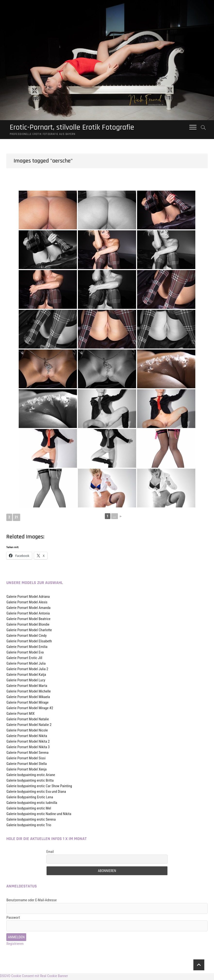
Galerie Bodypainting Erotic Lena (30, 798)
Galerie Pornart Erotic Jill (24, 659)
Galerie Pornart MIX (20, 715)
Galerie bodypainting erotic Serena (31, 821)
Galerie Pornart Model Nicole (27, 731)
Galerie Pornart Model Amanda (28, 609)
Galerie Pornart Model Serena (27, 754)
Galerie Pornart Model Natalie (28, 720)
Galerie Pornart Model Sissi (26, 759)
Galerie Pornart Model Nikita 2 (28, 743)
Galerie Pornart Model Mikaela (28, 698)
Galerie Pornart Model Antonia (28, 614)
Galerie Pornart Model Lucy (26, 681)
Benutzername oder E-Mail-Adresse (31, 901)
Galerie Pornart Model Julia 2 (27, 670)
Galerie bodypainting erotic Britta (30, 782)
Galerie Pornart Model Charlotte (29, 631)
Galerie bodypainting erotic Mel (29, 809)
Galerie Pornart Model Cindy (26, 637)
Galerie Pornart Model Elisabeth (29, 642)
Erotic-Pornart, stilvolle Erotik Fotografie (81, 128)
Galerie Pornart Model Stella (26, 765)
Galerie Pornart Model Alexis (27, 603)
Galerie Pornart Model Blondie (28, 626)
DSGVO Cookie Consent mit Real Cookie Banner (34, 977)
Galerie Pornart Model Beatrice (28, 620)
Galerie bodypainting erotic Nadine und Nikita (39, 815)
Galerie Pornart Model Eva (25, 653)
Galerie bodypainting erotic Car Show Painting (39, 787)
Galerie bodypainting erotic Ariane (31, 776)
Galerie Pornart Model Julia (26, 665)
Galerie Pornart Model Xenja (26, 770)
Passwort (13, 919)
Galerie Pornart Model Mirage (27, 704)
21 (16, 518)
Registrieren (15, 945)
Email (50, 853)
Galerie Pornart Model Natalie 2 (29, 726)
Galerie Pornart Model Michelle (29, 692)
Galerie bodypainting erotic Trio (29, 826)
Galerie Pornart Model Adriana (28, 598)
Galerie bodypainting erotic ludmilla (32, 804)
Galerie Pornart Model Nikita (27, 737)
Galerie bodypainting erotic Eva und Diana (36, 793)
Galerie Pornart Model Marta (27, 687)
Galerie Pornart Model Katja (26, 676)
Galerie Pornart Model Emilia (27, 648)
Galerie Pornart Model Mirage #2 (30, 709)
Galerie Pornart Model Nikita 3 (28, 748)
